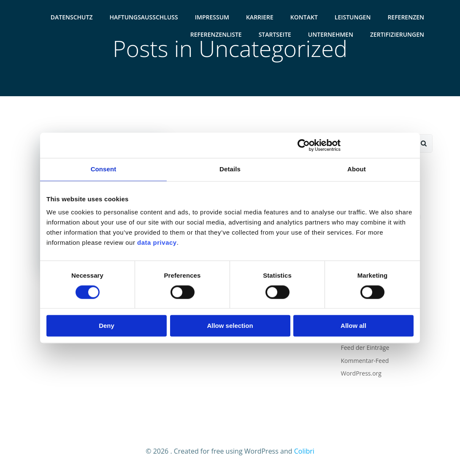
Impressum (212, 17)
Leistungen (353, 17)
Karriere (260, 17)
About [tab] (357, 169)
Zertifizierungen (397, 34)
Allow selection (230, 326)
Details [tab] (230, 169)
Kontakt (304, 17)
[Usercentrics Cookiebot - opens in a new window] (304, 145)
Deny (107, 326)
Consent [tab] (104, 169)
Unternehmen (331, 34)
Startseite (275, 34)
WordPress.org (361, 373)
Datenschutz (72, 17)
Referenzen (406, 17)
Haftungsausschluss (144, 17)
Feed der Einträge (365, 348)
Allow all (353, 326)
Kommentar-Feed (365, 361)
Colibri (304, 451)
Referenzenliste (216, 34)
